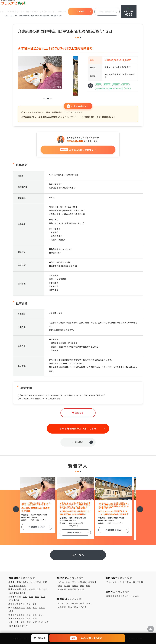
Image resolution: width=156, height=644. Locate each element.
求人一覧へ (78, 555)
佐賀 (35, 622)
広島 (23, 615)
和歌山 (42, 608)
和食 (88, 603)
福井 (18, 600)
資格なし (127, 596)
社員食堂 (62, 589)
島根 (35, 615)
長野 (31, 597)
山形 (11, 586)
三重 (17, 604)
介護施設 (82, 582)
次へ (139, 507)
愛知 (35, 604)
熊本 (11, 626)
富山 (43, 597)
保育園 (91, 582)
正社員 (140, 582)
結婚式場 (72, 589)
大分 (47, 622)
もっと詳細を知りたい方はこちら (78, 428)
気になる (53, 12)
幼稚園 (75, 586)
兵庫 (11, 611)
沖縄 (26, 626)
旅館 (82, 586)
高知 (23, 619)
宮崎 (29, 622)
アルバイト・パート (116, 582)
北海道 (26, 582)
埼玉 (45, 589)
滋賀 (29, 608)
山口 (41, 615)
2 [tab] (48, 99)
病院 (88, 586)
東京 (25, 589)
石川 (11, 600)
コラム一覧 (62, 12)
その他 (81, 589)
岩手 (33, 582)
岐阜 (29, 604)
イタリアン (63, 603)
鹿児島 (19, 626)
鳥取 (29, 615)
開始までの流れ (32, 12)
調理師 (110, 596)
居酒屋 (67, 586)
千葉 (39, 589)
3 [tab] (51, 99)
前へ (15, 507)
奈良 (35, 608)
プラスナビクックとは (15, 12)
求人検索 (44, 12)
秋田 (18, 586)
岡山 (17, 615)
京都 (23, 608)
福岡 (23, 622)
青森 (45, 582)
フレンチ (74, 603)
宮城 (39, 582)
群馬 (24, 593)
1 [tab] (44, 99)
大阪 (17, 608)
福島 (24, 586)
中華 (82, 603)
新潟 (37, 597)
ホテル (61, 582)
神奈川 (32, 589)
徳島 (29, 619)
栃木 (11, 593)
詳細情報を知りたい (40, 527)
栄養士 (118, 596)
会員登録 (81, 11)
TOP (2, 12)
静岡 (23, 604)
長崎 (41, 622)
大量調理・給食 (65, 607)
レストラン (71, 582)
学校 (60, 586)
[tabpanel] (48, 73)
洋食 (76, 607)
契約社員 (131, 582)
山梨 (25, 597)
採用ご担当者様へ (107, 12)
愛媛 (35, 619)
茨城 (18, 593)
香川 (17, 619)
